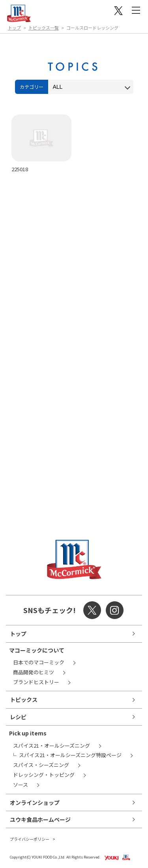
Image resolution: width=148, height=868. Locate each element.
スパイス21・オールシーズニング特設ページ (70, 755)
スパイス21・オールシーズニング (52, 745)
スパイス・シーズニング (41, 765)
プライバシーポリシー (30, 839)
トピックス (24, 700)
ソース (21, 785)
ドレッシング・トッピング (44, 775)
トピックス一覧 (44, 28)
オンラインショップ (35, 803)
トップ (14, 28)
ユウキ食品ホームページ (40, 819)
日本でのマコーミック (39, 662)
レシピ (18, 717)
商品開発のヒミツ (34, 672)
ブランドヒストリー (36, 682)
